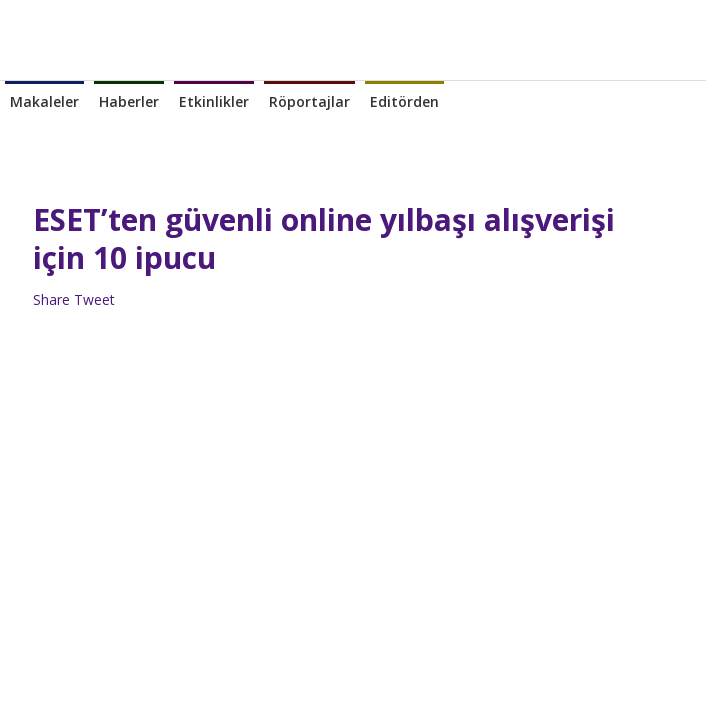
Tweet (94, 299)
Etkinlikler (214, 101)
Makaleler (44, 101)
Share (51, 299)
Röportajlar (309, 101)
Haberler (129, 101)
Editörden (404, 101)
